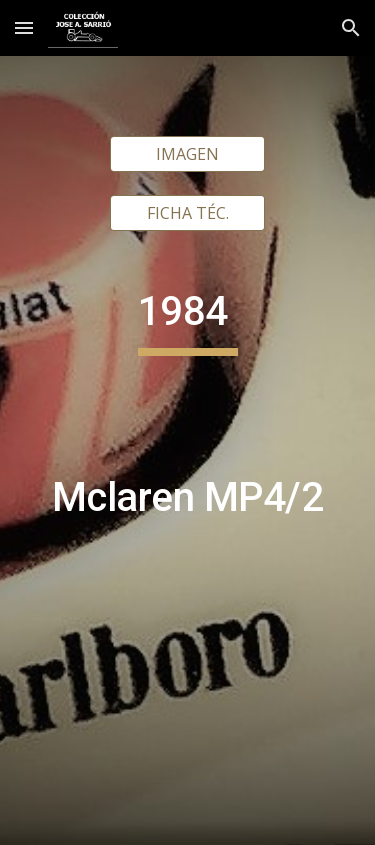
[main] (188, 522)
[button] (24, 27)
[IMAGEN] (187, 154)
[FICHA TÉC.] (187, 213)
